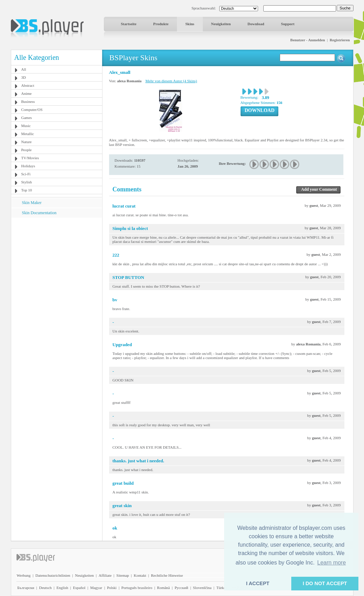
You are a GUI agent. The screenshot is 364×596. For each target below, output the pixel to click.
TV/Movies (30, 158)
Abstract (28, 85)
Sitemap (123, 575)
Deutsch (45, 588)
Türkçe (222, 588)
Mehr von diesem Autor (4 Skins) (171, 81)
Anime (27, 93)
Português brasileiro (137, 588)
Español (79, 588)
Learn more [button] (331, 563)
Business (28, 101)
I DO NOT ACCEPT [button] (325, 583)
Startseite (129, 24)
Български (26, 588)
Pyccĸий (181, 588)
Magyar (96, 588)
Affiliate (105, 575)
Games (27, 118)
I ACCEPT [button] (258, 583)
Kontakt (140, 575)
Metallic (28, 134)
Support (288, 24)
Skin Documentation (39, 213)
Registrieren (340, 40)
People (27, 150)
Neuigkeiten (221, 24)
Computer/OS (32, 110)
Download (256, 24)
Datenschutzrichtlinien (53, 575)
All (24, 69)
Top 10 (27, 190)
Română (163, 588)
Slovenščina (202, 588)
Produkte (161, 24)
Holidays (28, 166)
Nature (27, 142)
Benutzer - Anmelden (308, 40)
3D (24, 77)
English (62, 588)
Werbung (24, 575)
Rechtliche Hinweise (167, 575)
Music (26, 126)
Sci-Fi (26, 174)
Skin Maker (32, 203)
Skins (190, 24)
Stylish (27, 182)
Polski (112, 588)
